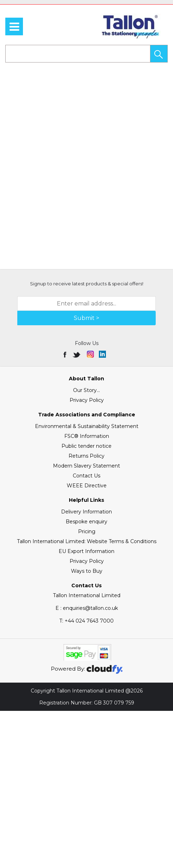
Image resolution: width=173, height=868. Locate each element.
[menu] (14, 26)
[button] (159, 54)
